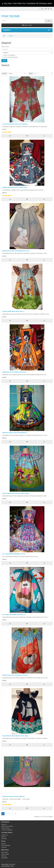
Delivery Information (7, 826)
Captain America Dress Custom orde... (15, 187)
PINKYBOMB (10, 16)
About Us (4, 824)
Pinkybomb (12, 864)
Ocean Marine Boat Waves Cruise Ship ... (16, 736)
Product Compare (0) (8, 69)
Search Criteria (5, 47)
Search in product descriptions (10, 57)
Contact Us (5, 835)
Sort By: (4, 74)
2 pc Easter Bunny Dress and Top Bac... (15, 124)
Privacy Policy (5, 828)
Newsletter (4, 858)
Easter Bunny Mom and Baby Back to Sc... (16, 251)
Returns (4, 837)
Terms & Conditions (7, 830)
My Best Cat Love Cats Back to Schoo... (16, 675)
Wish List (4, 856)
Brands (3, 844)
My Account (5, 852)
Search (11, 36)
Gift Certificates (6, 845)
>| (15, 814)
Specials (4, 847)
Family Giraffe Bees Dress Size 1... (14, 311)
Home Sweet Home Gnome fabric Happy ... (16, 493)
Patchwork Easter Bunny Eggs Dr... (14, 796)
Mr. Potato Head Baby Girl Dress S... (14, 615)
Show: (31, 74)
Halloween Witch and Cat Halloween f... (15, 433)
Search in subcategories (8, 55)
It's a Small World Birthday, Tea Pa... (14, 554)
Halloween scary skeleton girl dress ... (15, 372)
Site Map (4, 839)
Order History (5, 854)
